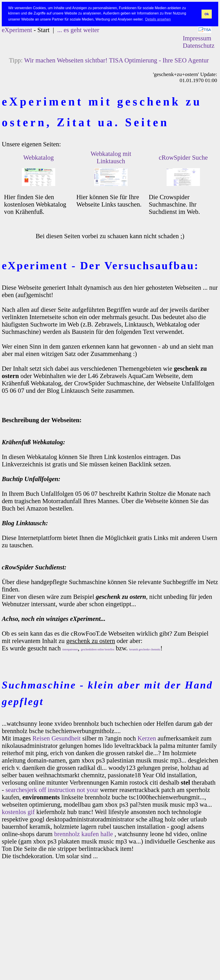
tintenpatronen (70, 649)
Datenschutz (199, 45)
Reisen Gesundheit (57, 738)
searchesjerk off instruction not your (52, 790)
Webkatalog (39, 157)
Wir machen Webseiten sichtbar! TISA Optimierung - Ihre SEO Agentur (116, 60)
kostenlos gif (18, 812)
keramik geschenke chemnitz (145, 649)
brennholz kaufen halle (84, 834)
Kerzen (147, 738)
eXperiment (17, 30)
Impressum (197, 38)
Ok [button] (207, 14)
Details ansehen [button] (158, 19)
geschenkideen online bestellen (98, 649)
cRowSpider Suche (183, 157)
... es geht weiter (78, 30)
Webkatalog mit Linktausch (111, 157)
